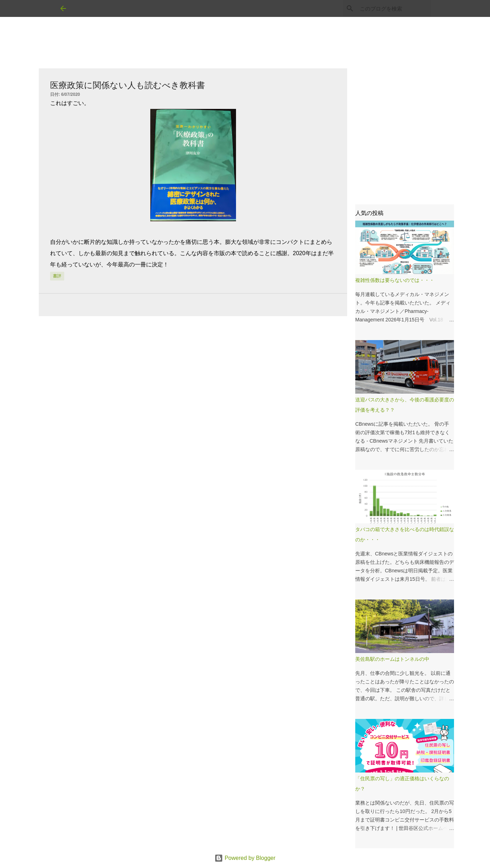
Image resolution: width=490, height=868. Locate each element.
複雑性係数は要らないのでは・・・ (395, 280)
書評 (57, 276)
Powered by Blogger (245, 858)
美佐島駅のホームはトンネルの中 (392, 659)
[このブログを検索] (394, 8)
